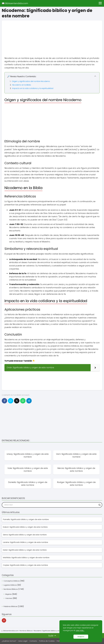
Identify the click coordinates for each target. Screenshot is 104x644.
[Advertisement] (52, 36)
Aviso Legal (23, 641)
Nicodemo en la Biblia (22, 85)
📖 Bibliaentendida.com (15, 3)
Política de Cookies (47, 641)
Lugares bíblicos (10, 585)
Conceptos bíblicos (12, 581)
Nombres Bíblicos (11, 589)
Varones (9, 598)
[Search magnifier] (100, 505)
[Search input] (51, 505)
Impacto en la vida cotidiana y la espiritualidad (33, 88)
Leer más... (80, 630)
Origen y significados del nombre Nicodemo (31, 81)
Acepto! (81, 637)
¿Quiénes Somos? (9, 641)
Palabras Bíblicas (10, 606)
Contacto (33, 641)
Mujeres (9, 594)
